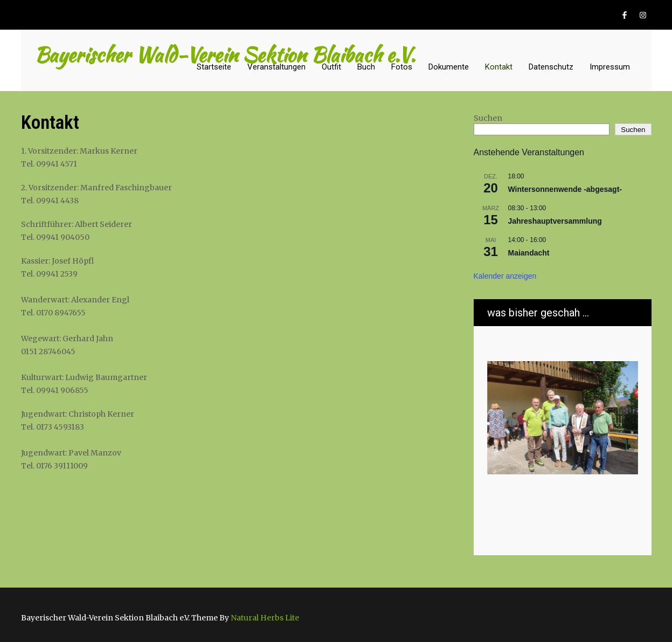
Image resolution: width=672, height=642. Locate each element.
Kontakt (499, 67)
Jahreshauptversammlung (555, 221)
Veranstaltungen (276, 67)
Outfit (331, 67)
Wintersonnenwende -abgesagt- (565, 189)
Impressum (610, 67)
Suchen (488, 118)
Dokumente (449, 67)
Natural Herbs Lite (265, 618)
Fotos (402, 67)
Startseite (214, 67)
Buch (366, 67)
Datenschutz (551, 67)
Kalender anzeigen (505, 276)
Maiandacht (529, 253)
